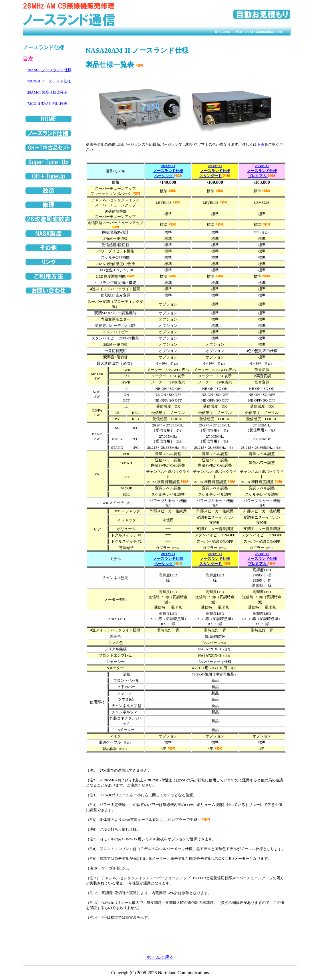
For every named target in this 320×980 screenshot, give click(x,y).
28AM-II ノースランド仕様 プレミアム (262, 171)
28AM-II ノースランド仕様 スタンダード (215, 171)
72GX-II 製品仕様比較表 (47, 103)
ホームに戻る (160, 957)
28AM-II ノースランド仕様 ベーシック (168, 171)
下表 (261, 144)
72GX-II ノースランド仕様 (49, 81)
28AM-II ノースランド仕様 (49, 70)
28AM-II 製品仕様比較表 (48, 92)
